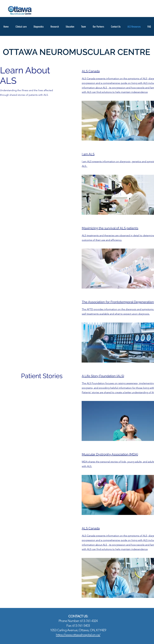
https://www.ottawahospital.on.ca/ (78, 635)
